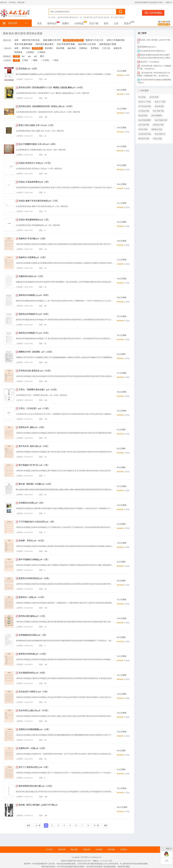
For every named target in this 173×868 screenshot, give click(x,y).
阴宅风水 (26, 48)
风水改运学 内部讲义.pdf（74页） (34, 692)
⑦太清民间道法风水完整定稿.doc (153, 51)
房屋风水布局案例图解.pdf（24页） (35, 729)
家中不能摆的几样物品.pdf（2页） (34, 560)
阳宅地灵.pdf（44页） (29, 69)
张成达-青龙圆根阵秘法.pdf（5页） (34, 220)
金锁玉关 (118, 48)
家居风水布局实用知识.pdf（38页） (35, 578)
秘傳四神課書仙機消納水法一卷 (70, 17)
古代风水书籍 (144, 111)
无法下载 (94, 23)
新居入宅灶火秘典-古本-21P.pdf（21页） (37, 125)
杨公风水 (72, 48)
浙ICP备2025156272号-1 (83, 861)
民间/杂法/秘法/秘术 (45, 44)
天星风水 (83, 48)
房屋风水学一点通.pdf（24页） (33, 748)
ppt (29, 56)
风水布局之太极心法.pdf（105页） (34, 711)
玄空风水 (95, 48)
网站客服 (111, 850)
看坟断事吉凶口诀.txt (148, 47)
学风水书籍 (143, 129)
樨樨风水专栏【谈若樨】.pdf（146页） (36, 352)
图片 (42, 56)
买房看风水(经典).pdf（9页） (32, 503)
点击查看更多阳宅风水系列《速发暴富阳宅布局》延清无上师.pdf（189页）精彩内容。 (49, 112)
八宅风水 (41, 52)
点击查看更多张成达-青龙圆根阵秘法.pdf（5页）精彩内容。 (39, 225)
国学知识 (52, 23)
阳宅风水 (37, 48)
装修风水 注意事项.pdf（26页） (33, 257)
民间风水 (18, 52)
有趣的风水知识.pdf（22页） (32, 276)
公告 (116, 23)
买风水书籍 (157, 139)
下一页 (96, 825)
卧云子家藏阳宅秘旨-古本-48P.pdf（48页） (38, 144)
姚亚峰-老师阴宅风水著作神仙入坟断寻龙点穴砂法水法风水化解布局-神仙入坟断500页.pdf (154, 58)
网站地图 (74, 850)
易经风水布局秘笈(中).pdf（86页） (34, 314)
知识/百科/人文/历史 (87, 44)
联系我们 (124, 850)
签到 (106, 23)
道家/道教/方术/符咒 (52, 40)
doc (23, 56)
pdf (36, 56)
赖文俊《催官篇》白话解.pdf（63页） (36, 484)
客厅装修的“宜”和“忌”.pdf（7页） (34, 465)
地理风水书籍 (157, 129)
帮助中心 (169, 2)
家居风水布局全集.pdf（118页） (33, 654)
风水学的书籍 (144, 125)
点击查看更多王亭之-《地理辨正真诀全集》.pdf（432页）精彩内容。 (42, 395)
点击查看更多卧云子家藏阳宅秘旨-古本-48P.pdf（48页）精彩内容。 (42, 150)
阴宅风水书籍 (144, 139)
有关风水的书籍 (145, 134)
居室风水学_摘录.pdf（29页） (32, 427)
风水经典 (60, 48)
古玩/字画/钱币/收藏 (66, 44)
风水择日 (49, 48)
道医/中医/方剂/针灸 (31, 40)
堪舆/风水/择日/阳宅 (73, 40)
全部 (16, 40)
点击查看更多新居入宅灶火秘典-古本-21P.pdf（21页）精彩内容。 (41, 131)
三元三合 (106, 48)
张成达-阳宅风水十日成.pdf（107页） (35, 163)
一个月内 (45, 60)
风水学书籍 (154, 97)
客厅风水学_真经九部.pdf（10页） (34, 446)
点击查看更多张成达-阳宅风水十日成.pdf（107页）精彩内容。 (40, 169)
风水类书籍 (159, 106)
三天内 (25, 60)
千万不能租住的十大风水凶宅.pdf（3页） (37, 522)
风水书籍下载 (158, 111)
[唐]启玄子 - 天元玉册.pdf (150, 62)
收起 (169, 849)
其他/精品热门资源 (108, 44)
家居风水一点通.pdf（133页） (32, 597)
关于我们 (49, 850)
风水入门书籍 (160, 102)
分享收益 (79, 23)
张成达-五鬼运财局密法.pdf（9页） (34, 182)
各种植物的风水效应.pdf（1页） (33, 635)
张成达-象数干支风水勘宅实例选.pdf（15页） (39, 201)
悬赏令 (127, 23)
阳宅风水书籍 (158, 125)
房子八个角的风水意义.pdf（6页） (34, 767)
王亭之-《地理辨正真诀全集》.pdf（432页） (38, 390)
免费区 (65, 23)
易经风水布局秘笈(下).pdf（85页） (34, 333)
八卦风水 (30, 52)
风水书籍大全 (160, 134)
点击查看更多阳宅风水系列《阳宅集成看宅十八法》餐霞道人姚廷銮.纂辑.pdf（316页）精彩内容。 (53, 93)
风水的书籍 (143, 116)
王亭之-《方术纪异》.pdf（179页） (34, 408)
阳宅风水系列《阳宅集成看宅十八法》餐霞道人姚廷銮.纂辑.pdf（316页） (51, 88)
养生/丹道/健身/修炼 (23, 44)
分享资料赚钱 (153, 13)
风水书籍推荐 (157, 116)
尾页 (106, 825)
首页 (40, 23)
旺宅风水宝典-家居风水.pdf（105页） (35, 371)
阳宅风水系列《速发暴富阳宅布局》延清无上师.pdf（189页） (46, 106)
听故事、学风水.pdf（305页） (32, 541)
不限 (16, 56)
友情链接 (99, 850)
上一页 (38, 825)
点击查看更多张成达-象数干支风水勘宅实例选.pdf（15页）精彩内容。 (43, 206)
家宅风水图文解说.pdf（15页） (33, 616)
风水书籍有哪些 (145, 120)
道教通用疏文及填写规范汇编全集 (96, 17)
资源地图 (86, 850)
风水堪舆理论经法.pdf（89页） (33, 673)
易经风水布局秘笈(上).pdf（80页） (34, 295)
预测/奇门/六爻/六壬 (94, 40)
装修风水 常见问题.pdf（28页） (33, 239)
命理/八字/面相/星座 (116, 40)
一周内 (34, 60)
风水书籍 (142, 97)
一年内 (55, 60)
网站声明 (62, 850)
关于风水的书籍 (145, 106)
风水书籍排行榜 (161, 120)
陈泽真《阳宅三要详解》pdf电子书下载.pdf (38, 805)
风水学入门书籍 (145, 102)
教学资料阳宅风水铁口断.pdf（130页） (36, 786)
